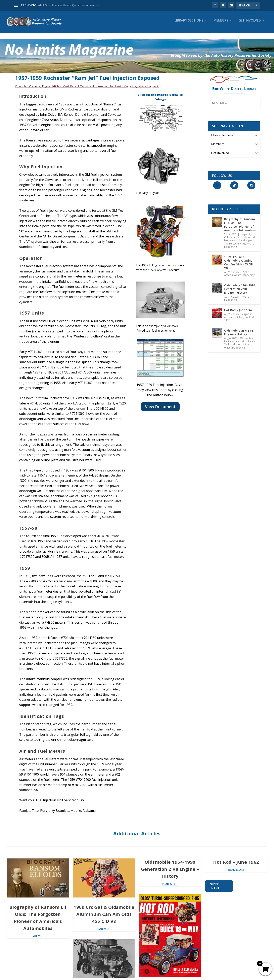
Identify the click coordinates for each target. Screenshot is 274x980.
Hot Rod (239, 314)
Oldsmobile (247, 335)
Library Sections (189, 23)
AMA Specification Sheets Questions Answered (69, 5)
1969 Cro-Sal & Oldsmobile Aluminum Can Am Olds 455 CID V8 (240, 259)
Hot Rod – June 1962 (238, 306)
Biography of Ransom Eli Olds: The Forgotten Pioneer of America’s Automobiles (240, 221)
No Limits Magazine (123, 83)
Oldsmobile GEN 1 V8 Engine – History (239, 329)
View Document (160, 403)
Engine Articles (51, 83)
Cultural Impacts (233, 234)
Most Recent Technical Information (85, 83)
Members (221, 23)
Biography (246, 231)
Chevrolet (21, 83)
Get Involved (250, 23)
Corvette (35, 83)
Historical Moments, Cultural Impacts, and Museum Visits (240, 237)
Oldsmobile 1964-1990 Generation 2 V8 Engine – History (240, 285)
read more (38, 932)
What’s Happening (149, 83)
